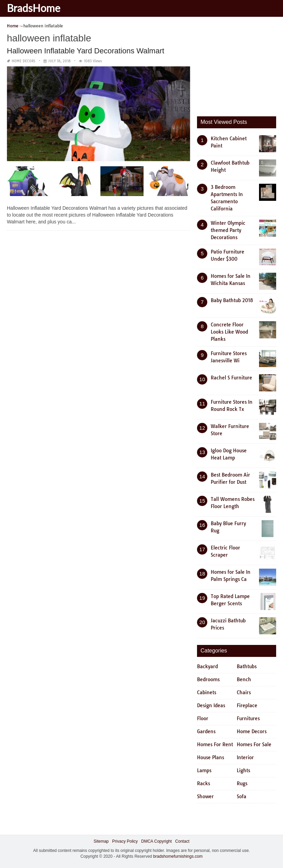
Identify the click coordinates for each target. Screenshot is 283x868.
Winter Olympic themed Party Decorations (228, 230)
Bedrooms (208, 679)
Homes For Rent (215, 744)
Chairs (244, 692)
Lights (243, 770)
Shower (205, 796)
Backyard (207, 666)
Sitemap (101, 841)
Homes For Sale (254, 744)
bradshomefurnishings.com (178, 856)
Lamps (204, 770)
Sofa (242, 796)
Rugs (242, 783)
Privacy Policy (125, 841)
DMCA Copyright (156, 841)
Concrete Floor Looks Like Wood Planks (229, 332)
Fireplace (247, 705)
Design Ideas (211, 705)
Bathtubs (247, 666)
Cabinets (207, 692)
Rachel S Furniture (231, 378)
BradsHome (34, 8)
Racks (204, 783)
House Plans (211, 757)
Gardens (206, 731)
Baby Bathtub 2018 (232, 300)
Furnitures (248, 718)
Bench (244, 679)
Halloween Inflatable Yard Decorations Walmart (85, 51)
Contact (182, 841)
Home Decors (23, 61)
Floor (203, 718)
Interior (245, 757)
